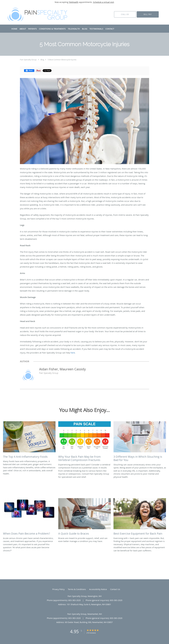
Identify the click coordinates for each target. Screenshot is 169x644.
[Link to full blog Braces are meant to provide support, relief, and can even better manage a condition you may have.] (84, 517)
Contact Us (115, 589)
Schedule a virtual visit (103, 2)
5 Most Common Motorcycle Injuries (62, 60)
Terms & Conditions (77, 589)
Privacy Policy (58, 589)
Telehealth (74, 2)
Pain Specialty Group (28, 60)
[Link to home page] (34, 14)
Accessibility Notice (98, 589)
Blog (42, 60)
